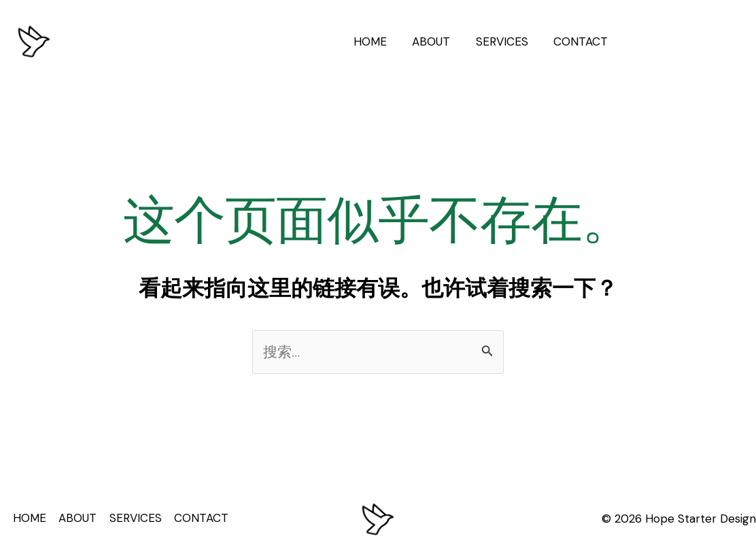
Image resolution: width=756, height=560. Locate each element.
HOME (378, 41)
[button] (688, 42)
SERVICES (505, 41)
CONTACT (582, 41)
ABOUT (437, 41)
